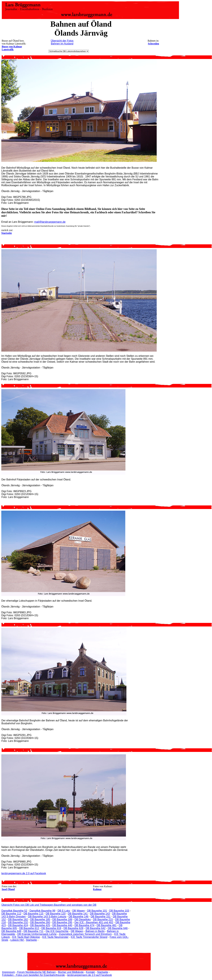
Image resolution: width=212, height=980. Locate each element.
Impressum (8, 972)
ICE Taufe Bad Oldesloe (26, 937)
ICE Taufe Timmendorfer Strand (89, 937)
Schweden (153, 44)
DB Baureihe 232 (18, 922)
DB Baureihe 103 (119, 911)
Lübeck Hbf (17, 940)
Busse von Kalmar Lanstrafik (12, 48)
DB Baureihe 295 (62, 922)
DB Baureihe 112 (11, 914)
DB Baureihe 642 (96, 928)
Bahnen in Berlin (95, 931)
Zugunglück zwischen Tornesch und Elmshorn (85, 934)
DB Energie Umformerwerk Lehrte (37, 934)
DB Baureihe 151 (101, 917)
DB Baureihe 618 (51, 928)
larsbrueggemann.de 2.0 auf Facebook (24, 873)
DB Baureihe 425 (40, 925)
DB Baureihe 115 (34, 914)
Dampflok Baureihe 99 (42, 911)
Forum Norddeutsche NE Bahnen (37, 972)
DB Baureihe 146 (78, 917)
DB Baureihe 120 (56, 914)
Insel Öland (8, 889)
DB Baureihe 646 (118, 928)
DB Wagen (79, 911)
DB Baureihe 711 (34, 931)
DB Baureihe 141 (78, 914)
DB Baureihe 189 (62, 919)
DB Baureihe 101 (97, 911)
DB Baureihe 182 (18, 919)
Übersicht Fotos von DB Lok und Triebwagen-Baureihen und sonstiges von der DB (49, 905)
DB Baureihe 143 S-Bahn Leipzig (47, 917)
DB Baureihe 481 (107, 925)
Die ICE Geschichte (57, 931)
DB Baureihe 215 (103, 919)
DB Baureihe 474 (84, 925)
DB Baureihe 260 (40, 922)
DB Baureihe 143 (100, 914)
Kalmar (97, 889)
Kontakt (90, 972)
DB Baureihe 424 (18, 925)
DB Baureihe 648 (11, 931)
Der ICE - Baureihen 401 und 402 (94, 922)
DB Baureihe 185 (40, 919)
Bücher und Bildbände (71, 972)
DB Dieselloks (83, 919)
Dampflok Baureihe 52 (14, 911)
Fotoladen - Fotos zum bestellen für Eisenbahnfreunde (33, 975)
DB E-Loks (64, 911)
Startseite (31, 940)
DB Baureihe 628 (73, 928)
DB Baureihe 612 (29, 928)
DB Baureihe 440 (62, 925)
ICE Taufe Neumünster (55, 937)
